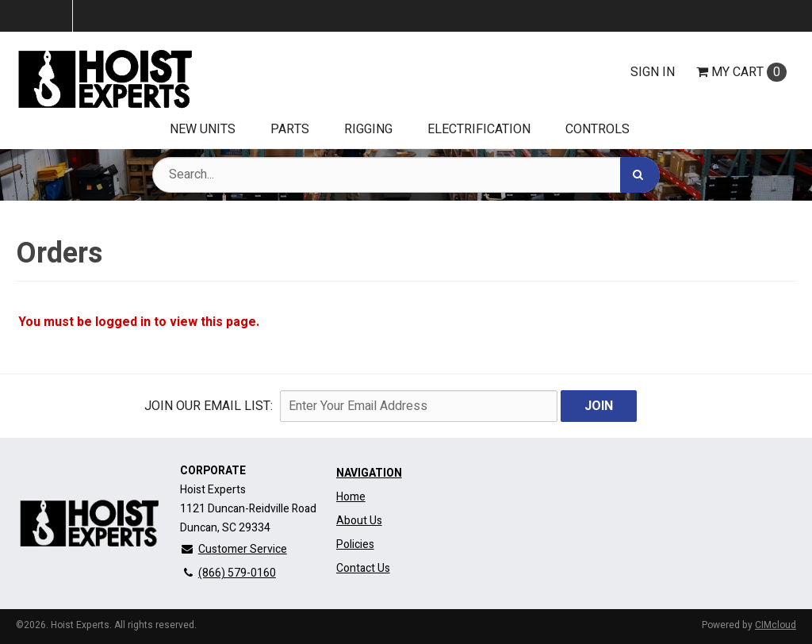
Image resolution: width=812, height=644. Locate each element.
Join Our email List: (209, 406)
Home (351, 497)
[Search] (640, 175)
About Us (359, 521)
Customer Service (234, 549)
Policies (355, 544)
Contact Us (363, 568)
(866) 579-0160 (228, 573)
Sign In (653, 72)
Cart (741, 72)
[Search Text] (406, 175)
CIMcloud (776, 625)
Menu (36, 16)
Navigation (369, 473)
